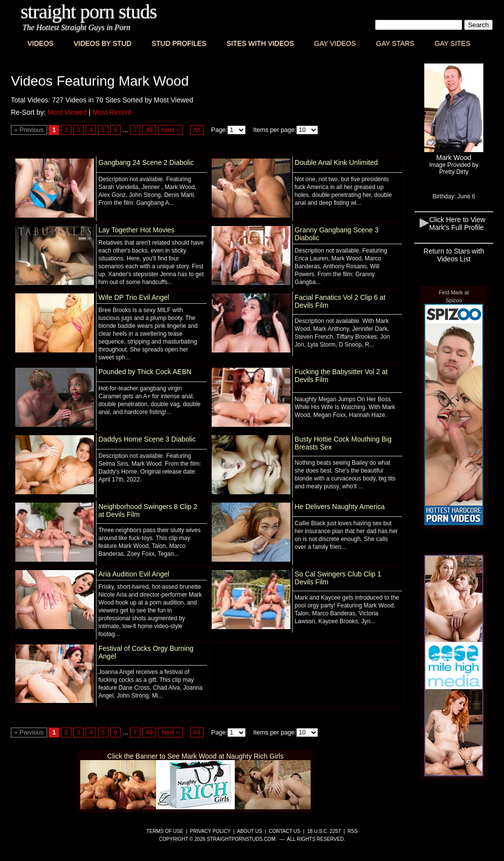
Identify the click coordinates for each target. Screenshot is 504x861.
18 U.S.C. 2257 (324, 831)
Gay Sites (453, 43)
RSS (353, 831)
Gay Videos (335, 43)
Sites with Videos (260, 43)
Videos (41, 43)
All (197, 130)
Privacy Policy (210, 831)
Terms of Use (165, 831)
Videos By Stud (103, 43)
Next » (170, 130)
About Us (250, 831)
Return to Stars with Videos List (454, 255)
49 (149, 130)
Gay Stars (395, 43)
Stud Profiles (179, 43)
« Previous (29, 130)
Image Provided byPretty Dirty (454, 168)
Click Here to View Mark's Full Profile (457, 223)
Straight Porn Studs (89, 12)
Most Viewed (67, 112)
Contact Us (284, 831)
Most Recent (112, 112)
